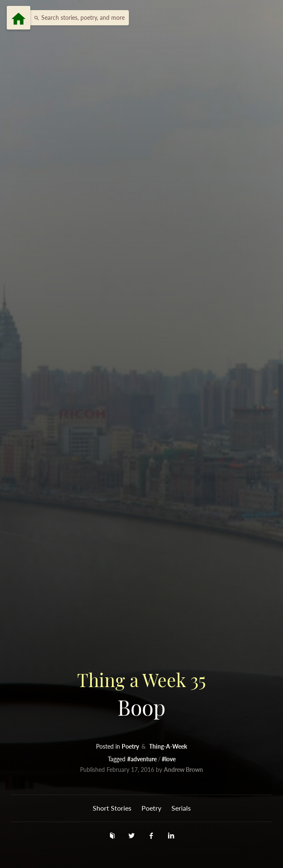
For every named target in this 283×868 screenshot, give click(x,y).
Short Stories (112, 808)
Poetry (131, 746)
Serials (181, 808)
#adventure (143, 759)
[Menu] (19, 18)
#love (169, 759)
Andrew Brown (183, 770)
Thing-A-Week (168, 746)
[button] (77, 18)
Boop (141, 694)
